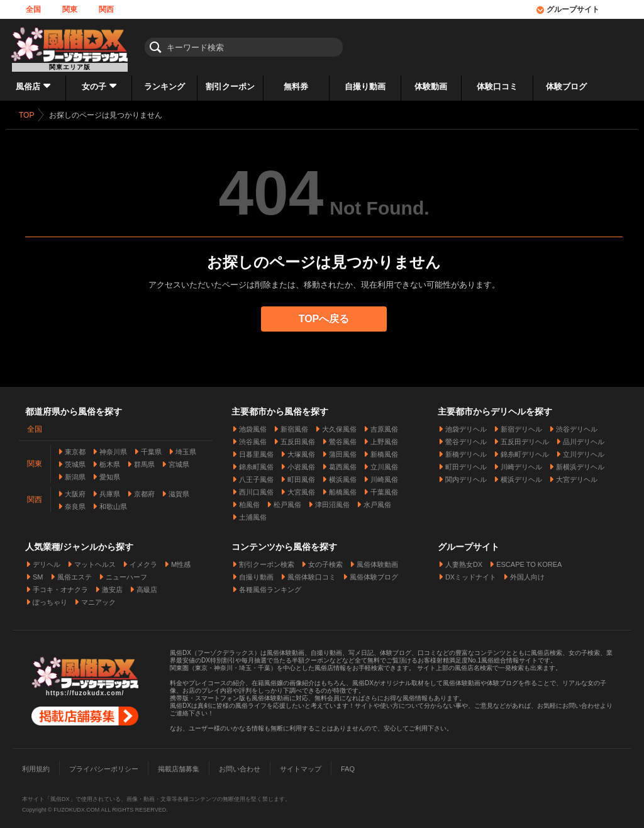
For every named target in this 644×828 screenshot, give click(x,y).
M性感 (181, 559)
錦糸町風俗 (256, 462)
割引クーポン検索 (267, 559)
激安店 (112, 585)
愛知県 (110, 472)
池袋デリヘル (466, 424)
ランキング (164, 87)
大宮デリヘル (577, 474)
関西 (106, 9)
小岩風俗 (301, 462)
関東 (70, 9)
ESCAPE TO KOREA (529, 559)
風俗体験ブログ (374, 572)
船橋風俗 (343, 487)
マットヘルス (95, 559)
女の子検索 (325, 559)
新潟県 (75, 472)
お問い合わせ (240, 764)
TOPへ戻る (324, 319)
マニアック (98, 597)
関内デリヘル (466, 474)
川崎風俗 (384, 474)
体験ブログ (566, 87)
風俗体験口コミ (312, 572)
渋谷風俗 (253, 437)
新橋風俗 (384, 449)
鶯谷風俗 (343, 437)
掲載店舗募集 (179, 764)
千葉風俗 (384, 487)
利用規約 (36, 764)
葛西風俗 (343, 462)
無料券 (296, 87)
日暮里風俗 (256, 449)
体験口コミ (497, 87)
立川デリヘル (584, 449)
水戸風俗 (377, 500)
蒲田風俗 (343, 449)
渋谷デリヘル (577, 424)
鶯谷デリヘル (466, 437)
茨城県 (75, 459)
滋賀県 (179, 489)
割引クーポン (230, 87)
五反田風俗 (298, 437)
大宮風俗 (301, 487)
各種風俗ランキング (270, 585)
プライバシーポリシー (104, 764)
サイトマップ (301, 764)
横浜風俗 (343, 474)
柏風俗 (249, 500)
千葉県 (151, 447)
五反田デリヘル (525, 437)
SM (38, 572)
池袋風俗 (253, 424)
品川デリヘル (584, 437)
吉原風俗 (384, 424)
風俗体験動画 (377, 559)
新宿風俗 (294, 424)
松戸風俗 (287, 500)
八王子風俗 (256, 474)
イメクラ (143, 559)
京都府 (144, 489)
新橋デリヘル (466, 449)
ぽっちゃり (50, 597)
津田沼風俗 (332, 500)
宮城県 (179, 459)
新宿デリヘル (521, 424)
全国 (33, 9)
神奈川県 (113, 447)
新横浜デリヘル (580, 462)
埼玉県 (186, 447)
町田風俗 (301, 474)
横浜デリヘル (521, 474)
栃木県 (110, 459)
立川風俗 (384, 462)
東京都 (75, 447)
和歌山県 (113, 501)
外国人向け (527, 572)
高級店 (147, 585)
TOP (26, 115)
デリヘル (47, 559)
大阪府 (75, 489)
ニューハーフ (126, 572)
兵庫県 (110, 489)
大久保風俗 (339, 424)
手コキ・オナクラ (60, 585)
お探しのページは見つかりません (106, 115)
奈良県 (75, 501)
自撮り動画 (365, 87)
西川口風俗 (256, 487)
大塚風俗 (301, 449)
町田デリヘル (466, 462)
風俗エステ (75, 572)
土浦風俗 (253, 512)
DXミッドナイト (471, 572)
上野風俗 (384, 437)
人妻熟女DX (464, 559)
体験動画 (431, 87)
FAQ (348, 764)
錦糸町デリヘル (525, 449)
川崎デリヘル (521, 462)
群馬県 (144, 459)
